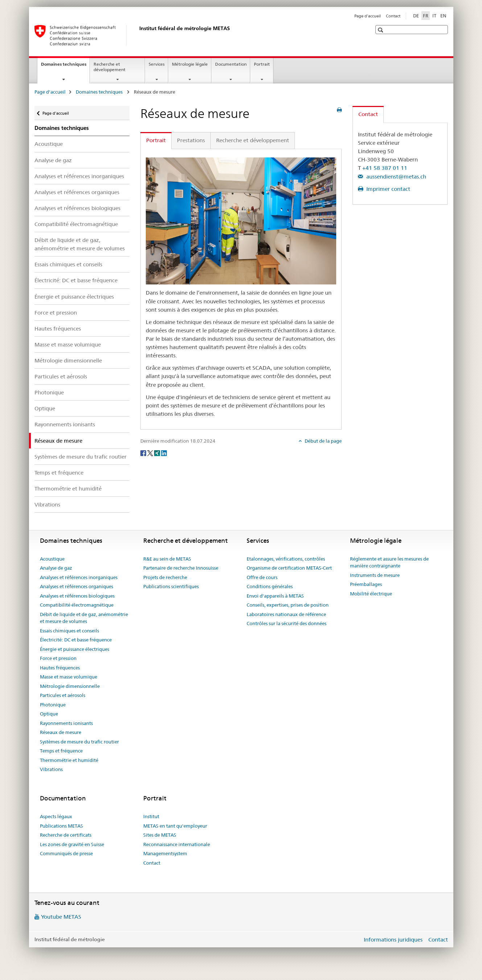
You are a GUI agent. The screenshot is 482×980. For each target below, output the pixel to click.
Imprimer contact (388, 189)
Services (157, 64)
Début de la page (323, 441)
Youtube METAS (61, 917)
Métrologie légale (190, 64)
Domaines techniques (65, 66)
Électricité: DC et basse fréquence (76, 280)
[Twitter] (151, 453)
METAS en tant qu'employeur (175, 826)
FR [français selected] (426, 16)
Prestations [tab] (191, 140)
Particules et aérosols (61, 376)
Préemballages (366, 584)
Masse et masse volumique (68, 345)
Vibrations (47, 505)
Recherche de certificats (66, 835)
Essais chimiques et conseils (68, 264)
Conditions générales (270, 586)
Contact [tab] (368, 114)
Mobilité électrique (371, 594)
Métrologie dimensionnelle (68, 360)
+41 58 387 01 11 (385, 168)
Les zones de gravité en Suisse (72, 844)
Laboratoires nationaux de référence (286, 614)
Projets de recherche (165, 577)
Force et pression (56, 313)
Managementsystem (165, 853)
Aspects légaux (56, 816)
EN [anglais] (443, 16)
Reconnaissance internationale (177, 844)
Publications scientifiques (171, 586)
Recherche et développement (110, 67)
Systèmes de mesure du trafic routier (81, 457)
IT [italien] (434, 16)
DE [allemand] (416, 16)
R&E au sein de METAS (167, 559)
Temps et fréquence (59, 473)
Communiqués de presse (66, 853)
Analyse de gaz (53, 160)
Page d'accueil (368, 16)
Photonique (49, 392)
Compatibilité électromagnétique (76, 224)
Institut (151, 816)
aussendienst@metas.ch (396, 177)
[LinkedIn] (164, 453)
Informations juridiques (393, 940)
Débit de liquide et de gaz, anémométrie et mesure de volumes (80, 244)
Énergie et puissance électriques (74, 297)
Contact (393, 16)
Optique (45, 408)
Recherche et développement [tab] (253, 140)
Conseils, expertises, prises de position (288, 605)
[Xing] (158, 453)
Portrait (262, 64)
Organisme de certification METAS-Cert (289, 568)
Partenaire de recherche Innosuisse (181, 568)
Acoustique (49, 144)
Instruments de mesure (375, 575)
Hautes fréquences (58, 329)
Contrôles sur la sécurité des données (287, 623)
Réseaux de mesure (61, 732)
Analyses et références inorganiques (79, 176)
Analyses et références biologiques (77, 208)
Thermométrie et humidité (68, 489)
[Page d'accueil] (138, 35)
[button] (381, 30)
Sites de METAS (160, 835)
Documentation (231, 64)
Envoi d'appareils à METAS (275, 596)
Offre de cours (262, 577)
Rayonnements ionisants (65, 424)
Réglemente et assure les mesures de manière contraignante (389, 562)
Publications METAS (61, 826)
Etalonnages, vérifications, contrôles (286, 559)
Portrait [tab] (156, 140)
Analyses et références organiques (77, 192)
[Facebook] (144, 453)
